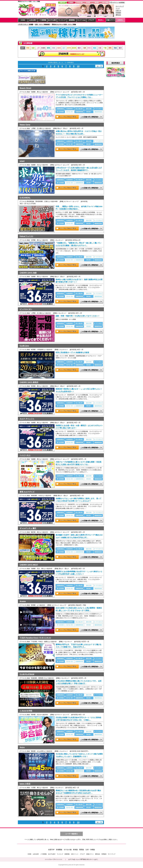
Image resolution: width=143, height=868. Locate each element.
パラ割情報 (43, 20)
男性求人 (101, 20)
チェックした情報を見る (27, 71)
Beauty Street (25, 88)
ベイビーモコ (25, 455)
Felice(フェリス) (26, 236)
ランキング (62, 20)
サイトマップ (120, 6)
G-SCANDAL (25, 198)
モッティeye (81, 20)
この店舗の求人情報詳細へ (90, 117)
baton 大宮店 (25, 784)
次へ (98, 66)
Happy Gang (25, 125)
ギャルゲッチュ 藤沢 (28, 528)
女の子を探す (52, 20)
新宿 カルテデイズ (27, 492)
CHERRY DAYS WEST (29, 565)
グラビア (91, 20)
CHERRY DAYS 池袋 (28, 273)
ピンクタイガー (26, 309)
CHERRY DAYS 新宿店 (29, 382)
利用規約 (118, 13)
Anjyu (22, 747)
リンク (118, 8)
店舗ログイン (111, 20)
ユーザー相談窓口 (71, 834)
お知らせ (118, 11)
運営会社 (118, 15)
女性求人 (120, 20)
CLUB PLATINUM (27, 674)
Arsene (23, 601)
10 (78, 66)
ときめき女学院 (26, 711)
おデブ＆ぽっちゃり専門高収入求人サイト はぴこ (83, 859)
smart (22, 161)
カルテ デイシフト (27, 419)
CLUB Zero (24, 346)
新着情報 (72, 20)
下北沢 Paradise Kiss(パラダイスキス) (35, 638)
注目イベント (75, 854)
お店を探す (33, 20)
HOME (23, 20)
